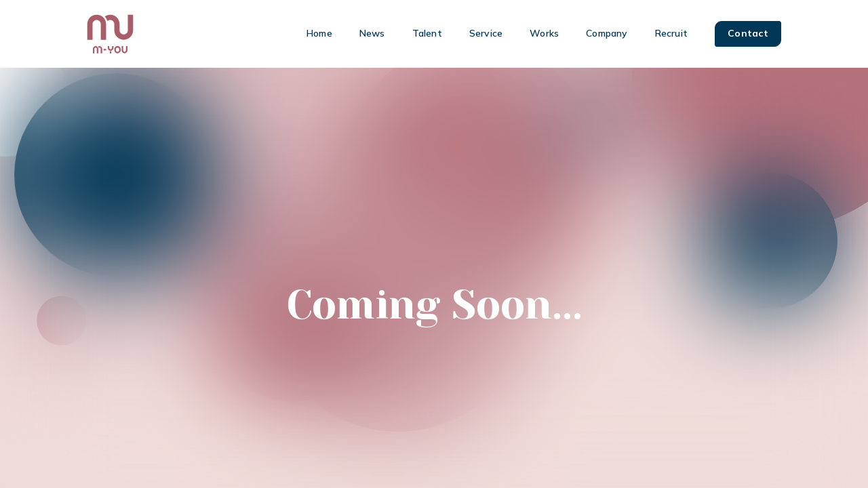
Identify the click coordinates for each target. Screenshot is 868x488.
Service (486, 33)
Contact (748, 33)
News (372, 33)
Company (607, 33)
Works (544, 33)
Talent (427, 33)
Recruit (671, 33)
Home (319, 33)
